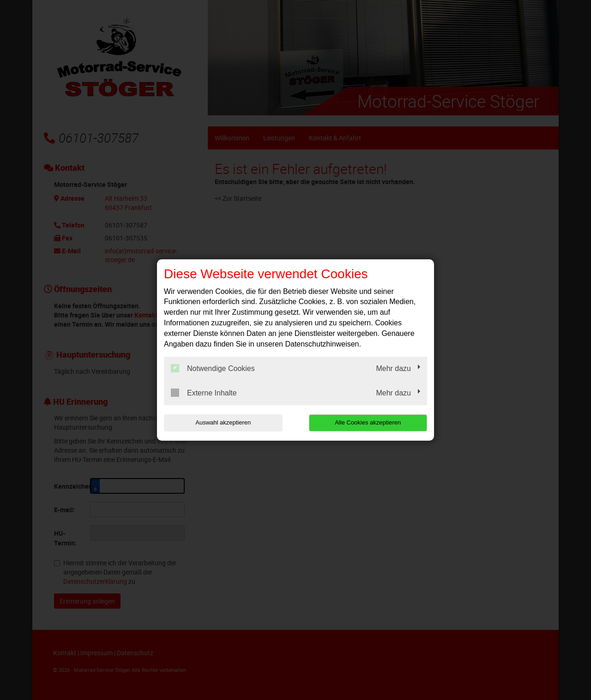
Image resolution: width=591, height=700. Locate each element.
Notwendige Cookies (213, 368)
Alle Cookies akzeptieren (368, 422)
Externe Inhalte (204, 393)
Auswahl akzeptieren (223, 422)
